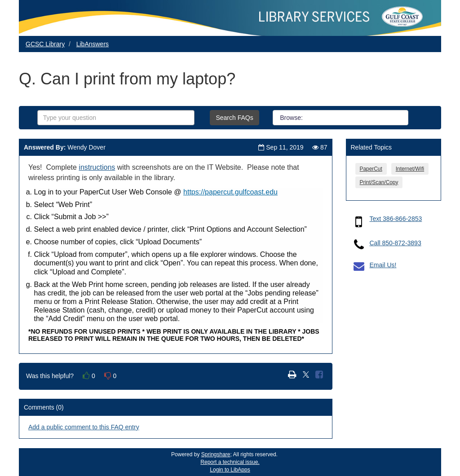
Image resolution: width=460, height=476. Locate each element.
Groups (350, 118)
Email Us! (383, 265)
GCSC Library (45, 44)
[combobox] (116, 118)
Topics (389, 118)
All (320, 118)
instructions (97, 167)
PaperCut (371, 169)
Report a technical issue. (230, 462)
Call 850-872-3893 (396, 243)
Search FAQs (234, 118)
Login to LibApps (230, 470)
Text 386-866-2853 (396, 219)
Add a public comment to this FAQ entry (84, 427)
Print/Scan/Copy (379, 182)
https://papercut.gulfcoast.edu (230, 192)
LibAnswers (93, 44)
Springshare (216, 454)
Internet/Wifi (410, 169)
